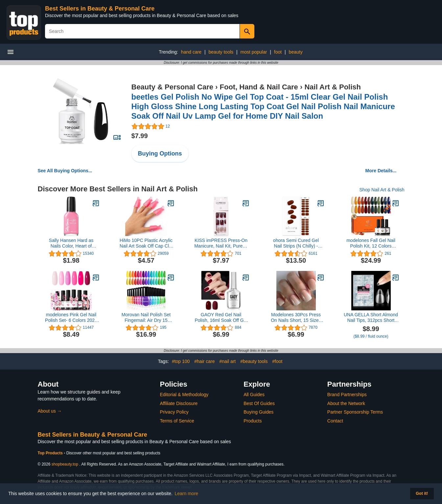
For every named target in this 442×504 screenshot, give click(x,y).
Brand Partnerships (347, 395)
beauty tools (221, 52)
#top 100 (181, 361)
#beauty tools (254, 361)
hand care (191, 52)
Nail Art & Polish (333, 87)
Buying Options (160, 154)
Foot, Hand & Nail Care (259, 87)
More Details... (381, 171)
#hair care (204, 361)
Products (253, 421)
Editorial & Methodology (184, 395)
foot (278, 52)
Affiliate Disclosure (179, 403)
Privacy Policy (174, 412)
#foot (277, 361)
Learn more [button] (187, 493)
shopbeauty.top (65, 464)
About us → (50, 411)
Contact (335, 421)
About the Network (346, 403)
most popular (254, 52)
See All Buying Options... (65, 171)
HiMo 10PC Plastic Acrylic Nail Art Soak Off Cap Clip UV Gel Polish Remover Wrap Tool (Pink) (146, 243)
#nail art (227, 361)
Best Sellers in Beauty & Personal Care (100, 9)
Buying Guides (258, 412)
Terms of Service (177, 421)
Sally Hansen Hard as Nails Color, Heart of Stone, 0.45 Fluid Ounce (71, 243)
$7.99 (140, 136)
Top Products (51, 453)
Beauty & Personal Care (172, 87)
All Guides (254, 395)
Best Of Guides (259, 403)
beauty (296, 52)
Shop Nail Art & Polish (382, 190)
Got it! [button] (422, 493)
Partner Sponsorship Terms (355, 412)
